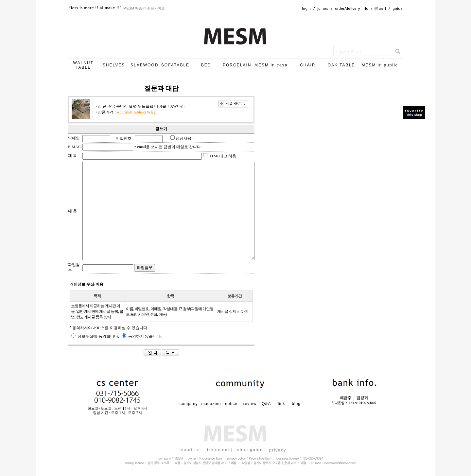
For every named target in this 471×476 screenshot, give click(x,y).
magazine (211, 404)
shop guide (250, 450)
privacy (278, 450)
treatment (218, 450)
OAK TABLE (341, 65)
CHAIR (308, 65)
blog (296, 404)
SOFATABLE (175, 65)
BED (206, 65)
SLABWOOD (144, 65)
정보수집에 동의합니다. (95, 336)
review (250, 404)
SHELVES (114, 65)
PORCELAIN (237, 65)
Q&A (266, 404)
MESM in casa (271, 65)
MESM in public (380, 65)
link (281, 404)
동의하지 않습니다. (142, 336)
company (189, 404)
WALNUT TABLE (83, 65)
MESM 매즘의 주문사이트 (144, 8)
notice (231, 404)
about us (190, 450)
